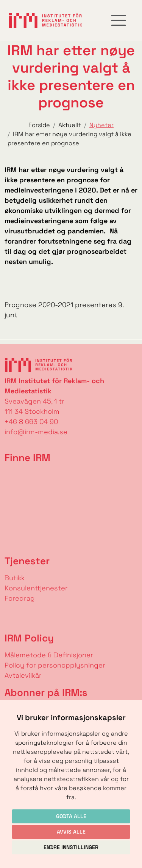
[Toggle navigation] (119, 20)
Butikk (15, 578)
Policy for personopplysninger (55, 665)
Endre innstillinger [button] (71, 847)
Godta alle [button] (71, 816)
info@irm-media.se (36, 432)
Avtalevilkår (23, 675)
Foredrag (20, 598)
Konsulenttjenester (36, 588)
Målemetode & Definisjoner (49, 655)
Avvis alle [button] (71, 832)
